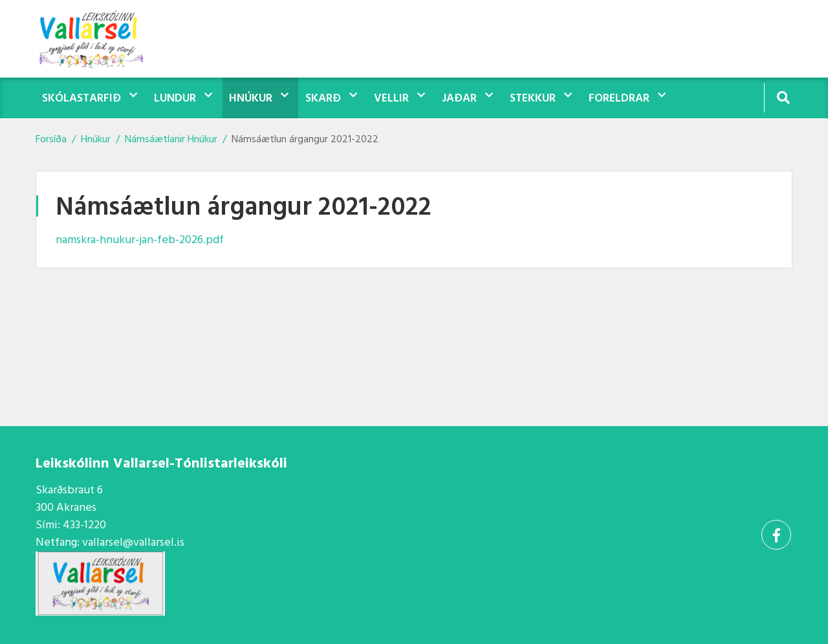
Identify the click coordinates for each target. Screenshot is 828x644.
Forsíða (51, 140)
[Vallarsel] (100, 39)
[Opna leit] (783, 97)
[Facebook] (776, 535)
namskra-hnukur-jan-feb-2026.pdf (140, 240)
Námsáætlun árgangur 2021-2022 (305, 140)
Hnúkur (96, 140)
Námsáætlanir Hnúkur (171, 140)
